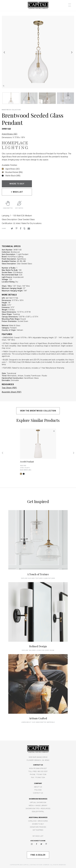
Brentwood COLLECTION (11, 110)
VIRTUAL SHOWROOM (38, 802)
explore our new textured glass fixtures (38, 578)
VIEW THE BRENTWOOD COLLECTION (38, 411)
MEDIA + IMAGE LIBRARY (38, 805)
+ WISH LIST (17, 192)
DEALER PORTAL (38, 812)
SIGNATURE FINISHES (38, 827)
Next (72, 52)
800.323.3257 (43, 771)
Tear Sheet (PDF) (9, 388)
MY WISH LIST (38, 836)
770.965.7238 (41, 774)
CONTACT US (38, 793)
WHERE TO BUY (17, 184)
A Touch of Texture (38, 574)
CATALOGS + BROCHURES (38, 821)
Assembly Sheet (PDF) (12, 392)
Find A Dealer (38, 855)
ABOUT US (38, 787)
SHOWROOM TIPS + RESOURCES (38, 808)
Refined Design (38, 646)
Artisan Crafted (38, 718)
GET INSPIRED (38, 830)
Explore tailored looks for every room (38, 650)
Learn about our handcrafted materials (38, 722)
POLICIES (38, 790)
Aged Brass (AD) (10, 134)
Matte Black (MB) (13, 176)
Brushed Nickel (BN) (14, 172)
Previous (4, 52)
